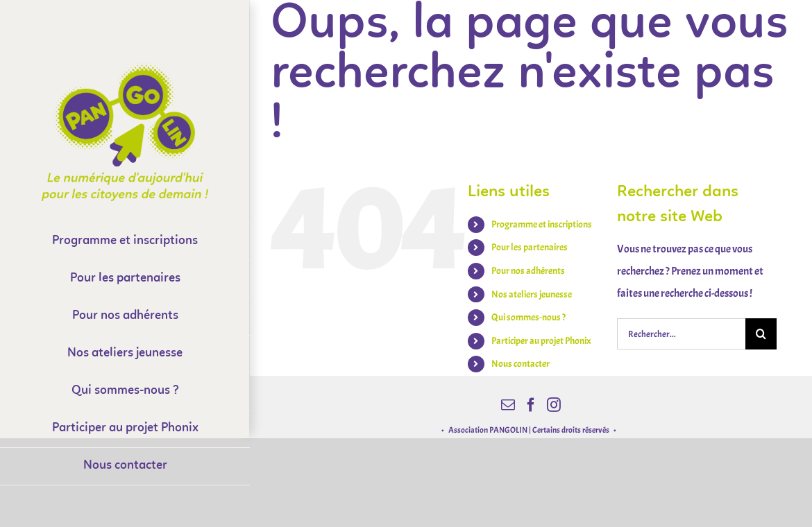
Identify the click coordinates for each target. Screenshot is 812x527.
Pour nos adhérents (528, 271)
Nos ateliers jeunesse (532, 294)
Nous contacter (521, 364)
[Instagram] (554, 405)
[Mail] (508, 405)
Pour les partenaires (530, 247)
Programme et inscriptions (542, 224)
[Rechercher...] (681, 334)
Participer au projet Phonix (541, 341)
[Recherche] (761, 334)
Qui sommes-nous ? (528, 317)
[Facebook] (531, 405)
